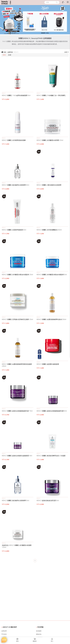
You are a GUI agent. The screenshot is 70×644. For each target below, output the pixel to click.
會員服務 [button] (39, 631)
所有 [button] (4, 55)
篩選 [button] (67, 52)
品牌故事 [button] (4, 631)
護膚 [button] (10, 55)
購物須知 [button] (39, 634)
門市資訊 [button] (4, 634)
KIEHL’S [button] (4, 93)
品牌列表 (10, 52)
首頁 (4, 52)
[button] (18, 76)
